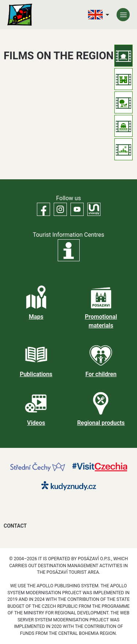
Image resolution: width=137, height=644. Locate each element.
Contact (15, 526)
